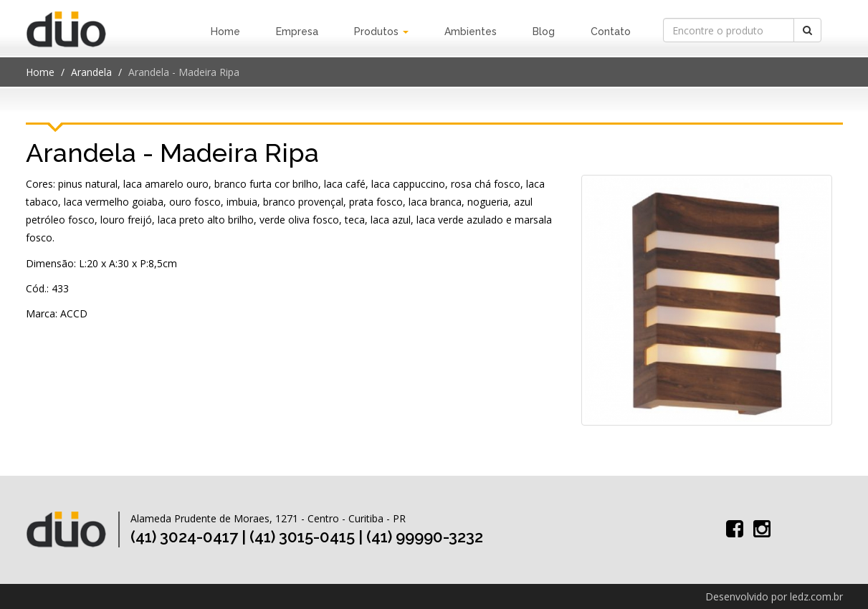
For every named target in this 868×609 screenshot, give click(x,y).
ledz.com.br (816, 596)
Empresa (297, 32)
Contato (611, 32)
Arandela (91, 72)
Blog (544, 32)
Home (225, 32)
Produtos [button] (381, 32)
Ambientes (471, 32)
